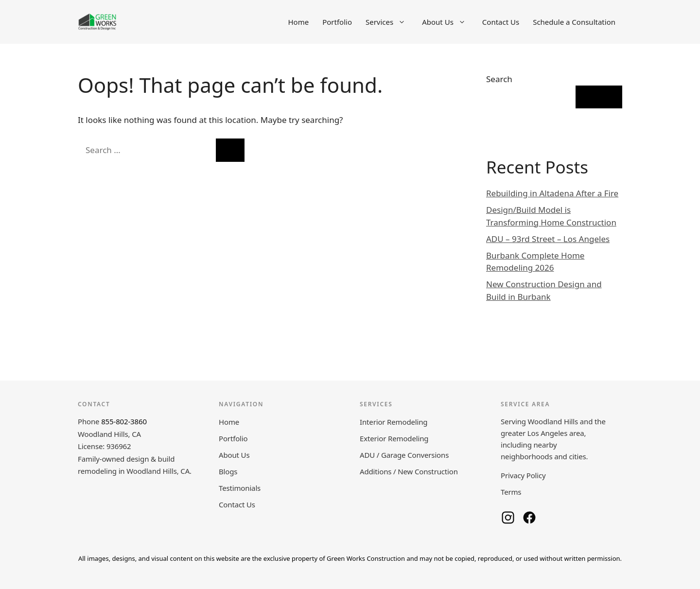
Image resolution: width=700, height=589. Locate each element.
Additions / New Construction (409, 471)
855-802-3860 (124, 421)
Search (499, 79)
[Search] (230, 150)
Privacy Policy (523, 475)
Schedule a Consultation (574, 22)
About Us (449, 22)
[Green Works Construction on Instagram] (508, 518)
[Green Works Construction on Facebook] (529, 518)
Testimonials (240, 488)
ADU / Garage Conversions (404, 455)
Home (298, 22)
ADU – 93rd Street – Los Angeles (548, 239)
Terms (511, 492)
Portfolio (337, 22)
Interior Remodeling (394, 422)
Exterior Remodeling (394, 438)
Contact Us (501, 22)
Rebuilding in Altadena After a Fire (552, 193)
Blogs (228, 471)
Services (390, 22)
